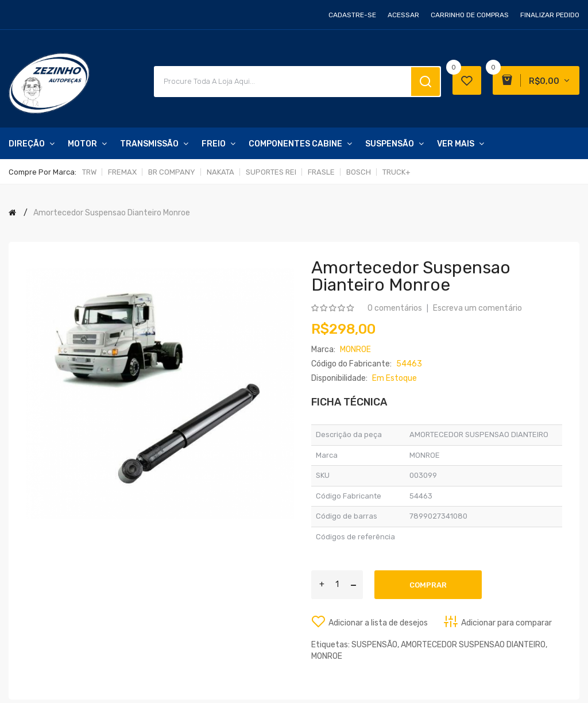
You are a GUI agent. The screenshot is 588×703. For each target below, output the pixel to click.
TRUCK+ (396, 172)
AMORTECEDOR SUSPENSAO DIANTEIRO (473, 645)
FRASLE (321, 172)
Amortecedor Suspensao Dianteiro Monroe (112, 213)
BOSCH (359, 172)
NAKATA (220, 172)
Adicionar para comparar (506, 623)
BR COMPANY (172, 172)
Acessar (403, 15)
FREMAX (122, 172)
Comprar (428, 585)
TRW (89, 172)
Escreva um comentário (477, 308)
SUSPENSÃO (374, 645)
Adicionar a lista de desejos (378, 623)
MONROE (327, 656)
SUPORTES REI (271, 172)
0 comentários (395, 308)
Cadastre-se (352, 15)
